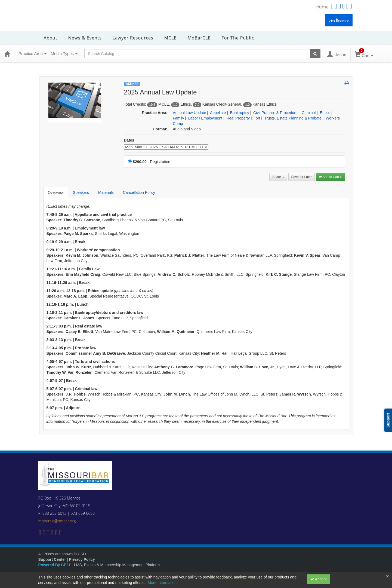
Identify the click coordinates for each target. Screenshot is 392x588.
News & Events (85, 38)
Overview (56, 192)
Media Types (64, 53)
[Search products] (315, 54)
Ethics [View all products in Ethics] (325, 113)
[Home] (7, 54)
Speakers (81, 192)
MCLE (171, 38)
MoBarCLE (199, 38)
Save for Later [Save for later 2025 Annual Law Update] (302, 177)
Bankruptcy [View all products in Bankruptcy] (240, 113)
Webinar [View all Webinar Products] (132, 84)
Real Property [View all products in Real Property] (238, 118)
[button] (347, 83)
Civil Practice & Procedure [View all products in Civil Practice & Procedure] (275, 113)
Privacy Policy (82, 559)
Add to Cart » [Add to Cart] (330, 177)
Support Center (52, 559)
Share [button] (278, 177)
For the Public (238, 38)
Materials (106, 192)
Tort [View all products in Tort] (257, 118)
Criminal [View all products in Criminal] (309, 113)
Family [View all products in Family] (178, 118)
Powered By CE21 (55, 565)
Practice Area (33, 53)
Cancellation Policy (139, 192)
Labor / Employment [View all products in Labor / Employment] (205, 118)
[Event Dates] (166, 147)
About (51, 38)
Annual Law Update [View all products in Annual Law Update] (189, 113)
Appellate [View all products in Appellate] (218, 113)
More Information (162, 583)
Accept (319, 579)
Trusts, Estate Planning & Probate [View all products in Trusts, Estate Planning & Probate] (293, 118)
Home (322, 7)
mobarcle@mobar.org (57, 521)
